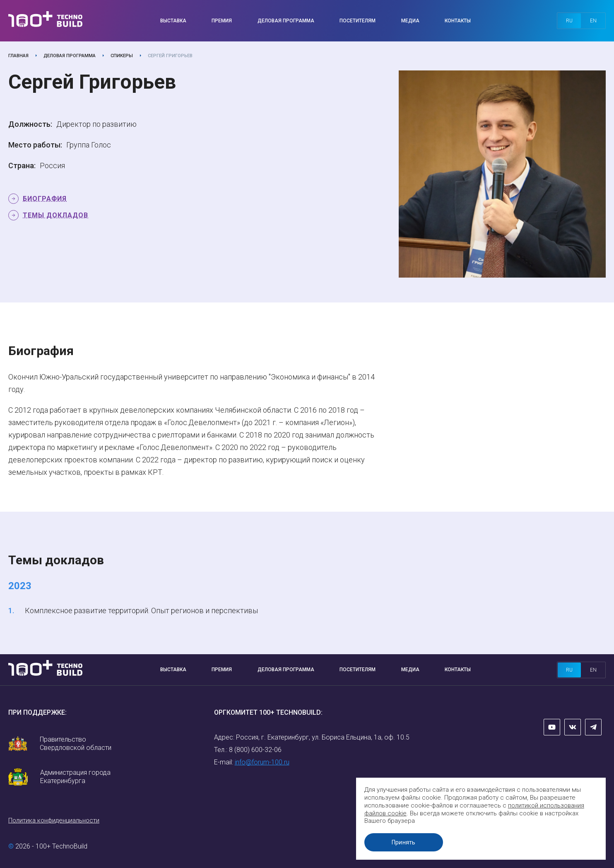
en (593, 21)
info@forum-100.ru (262, 762)
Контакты (458, 21)
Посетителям (358, 21)
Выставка (173, 21)
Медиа (410, 21)
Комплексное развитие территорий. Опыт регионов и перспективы (141, 611)
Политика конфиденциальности (54, 820)
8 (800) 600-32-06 (255, 750)
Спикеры (122, 56)
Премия (222, 21)
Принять (405, 842)
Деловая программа (286, 21)
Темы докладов (55, 215)
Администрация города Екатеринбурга (75, 777)
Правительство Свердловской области (76, 743)
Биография (45, 199)
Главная (18, 56)
